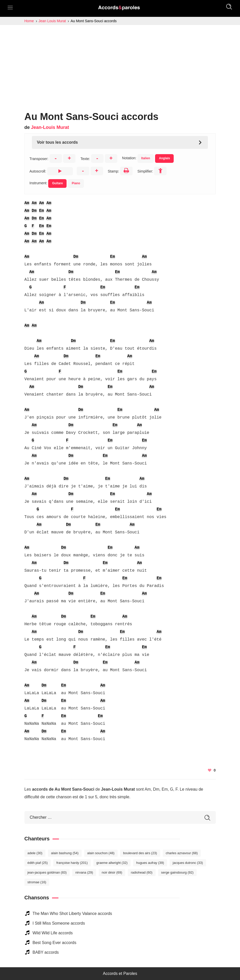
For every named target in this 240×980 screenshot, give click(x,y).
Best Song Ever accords (55, 943)
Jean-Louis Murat (50, 127)
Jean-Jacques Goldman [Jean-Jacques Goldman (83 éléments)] (47, 872)
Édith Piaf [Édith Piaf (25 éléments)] (38, 863)
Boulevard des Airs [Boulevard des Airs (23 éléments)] (140, 853)
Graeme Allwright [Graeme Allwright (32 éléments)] (112, 863)
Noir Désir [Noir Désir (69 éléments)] (112, 872)
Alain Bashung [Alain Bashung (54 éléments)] (65, 853)
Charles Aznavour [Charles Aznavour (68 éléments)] (182, 853)
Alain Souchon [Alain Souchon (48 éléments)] (101, 853)
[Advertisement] (120, 63)
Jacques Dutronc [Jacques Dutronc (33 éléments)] (188, 863)
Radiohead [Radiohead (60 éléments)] (142, 872)
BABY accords (46, 952)
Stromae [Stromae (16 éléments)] (37, 882)
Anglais (164, 158)
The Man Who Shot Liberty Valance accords (72, 914)
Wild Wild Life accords (53, 933)
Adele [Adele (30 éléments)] (35, 853)
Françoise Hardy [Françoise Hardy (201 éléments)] (72, 863)
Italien (146, 158)
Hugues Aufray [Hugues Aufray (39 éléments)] (150, 863)
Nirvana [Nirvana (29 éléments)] (84, 872)
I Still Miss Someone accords (59, 923)
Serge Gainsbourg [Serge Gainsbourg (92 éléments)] (177, 872)
